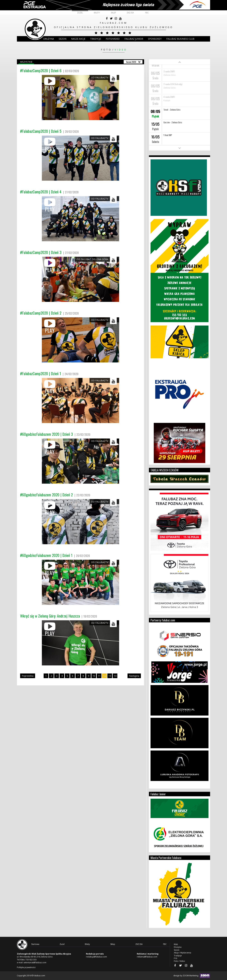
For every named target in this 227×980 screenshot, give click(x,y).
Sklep (114, 13)
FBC (147, 13)
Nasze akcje (78, 39)
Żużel (80, 13)
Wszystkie (26, 62)
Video (121, 50)
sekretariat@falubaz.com (35, 963)
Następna (134, 676)
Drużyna (178, 947)
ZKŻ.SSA (130, 13)
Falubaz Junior (134, 39)
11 (99, 676)
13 (110, 676)
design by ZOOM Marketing (192, 976)
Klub (35, 39)
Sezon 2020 (131, 62)
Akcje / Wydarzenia (182, 953)
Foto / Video (179, 961)
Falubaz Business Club (180, 39)
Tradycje (96, 39)
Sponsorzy (155, 39)
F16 (175, 958)
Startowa (35, 944)
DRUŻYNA (49, 39)
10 (94, 676)
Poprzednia (28, 676)
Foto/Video (113, 39)
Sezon (63, 39)
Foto (106, 50)
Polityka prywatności (26, 967)
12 (104, 676)
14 (115, 676)
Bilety (97, 13)
